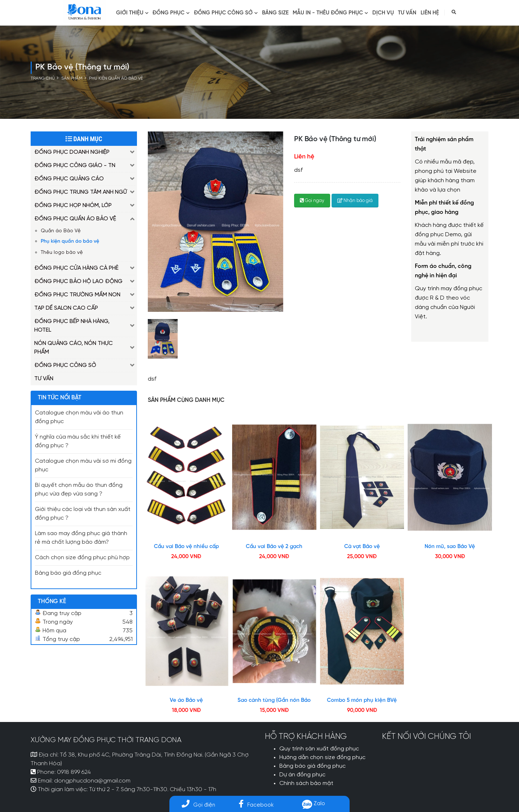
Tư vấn (407, 13)
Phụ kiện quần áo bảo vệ (116, 78)
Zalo (314, 804)
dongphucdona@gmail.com (92, 781)
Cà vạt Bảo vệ (362, 547)
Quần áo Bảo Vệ (61, 231)
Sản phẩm (72, 78)
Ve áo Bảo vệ (186, 700)
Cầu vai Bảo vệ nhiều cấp (186, 547)
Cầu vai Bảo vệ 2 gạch (274, 547)
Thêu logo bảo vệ (62, 252)
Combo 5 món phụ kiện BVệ (362, 700)
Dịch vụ (383, 13)
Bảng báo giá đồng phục (68, 573)
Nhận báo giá (355, 201)
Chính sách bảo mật (306, 784)
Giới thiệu (132, 13)
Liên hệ (430, 13)
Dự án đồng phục (302, 775)
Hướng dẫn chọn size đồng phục (322, 758)
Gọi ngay (312, 201)
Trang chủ (43, 78)
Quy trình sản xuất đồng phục (319, 749)
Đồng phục (171, 13)
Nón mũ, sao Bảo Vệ (450, 547)
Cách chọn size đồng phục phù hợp (82, 558)
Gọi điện (198, 805)
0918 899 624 (74, 772)
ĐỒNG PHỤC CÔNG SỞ (226, 13)
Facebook (256, 805)
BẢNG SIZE (275, 13)
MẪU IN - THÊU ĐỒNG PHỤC (330, 13)
